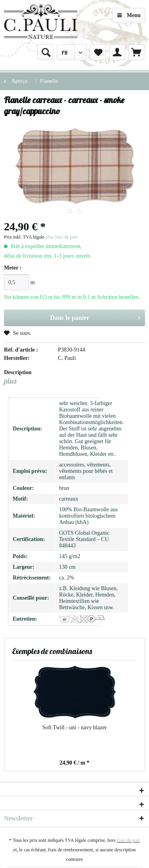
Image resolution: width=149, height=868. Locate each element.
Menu (129, 14)
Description (18, 372)
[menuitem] (45, 52)
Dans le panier (95, 316)
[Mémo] (98, 52)
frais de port (128, 840)
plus (10, 381)
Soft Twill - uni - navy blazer (74, 727)
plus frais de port (62, 237)
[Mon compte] (117, 52)
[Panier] (136, 52)
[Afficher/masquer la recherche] (45, 52)
